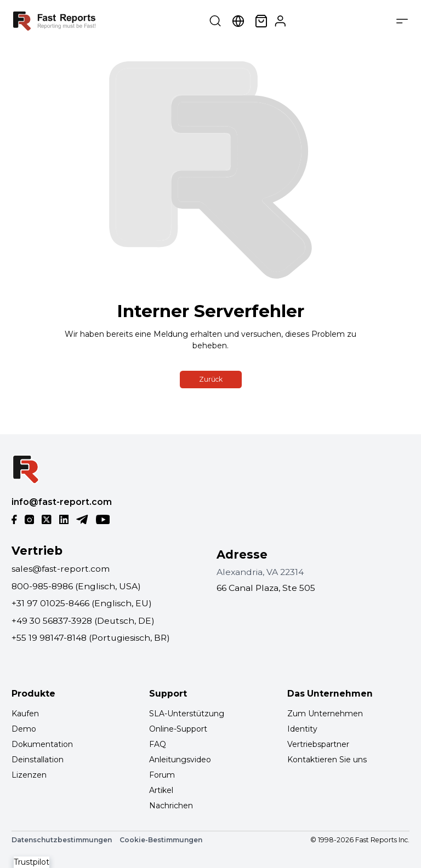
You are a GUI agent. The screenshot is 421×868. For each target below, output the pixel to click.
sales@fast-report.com (61, 569)
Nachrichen (171, 806)
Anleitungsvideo (180, 760)
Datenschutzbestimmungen (62, 840)
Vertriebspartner (318, 744)
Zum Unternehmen (325, 714)
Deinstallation (38, 760)
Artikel (161, 790)
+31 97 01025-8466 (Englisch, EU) (82, 603)
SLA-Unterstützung (187, 714)
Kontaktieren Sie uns (327, 760)
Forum (162, 775)
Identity (302, 729)
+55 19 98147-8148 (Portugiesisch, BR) (91, 638)
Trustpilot (32, 862)
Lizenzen (29, 775)
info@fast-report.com (62, 502)
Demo (24, 729)
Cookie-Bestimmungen (161, 840)
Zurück (211, 379)
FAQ (158, 744)
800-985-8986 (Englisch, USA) (76, 586)
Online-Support (178, 729)
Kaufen (25, 714)
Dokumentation (42, 744)
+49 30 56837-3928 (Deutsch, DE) (83, 621)
